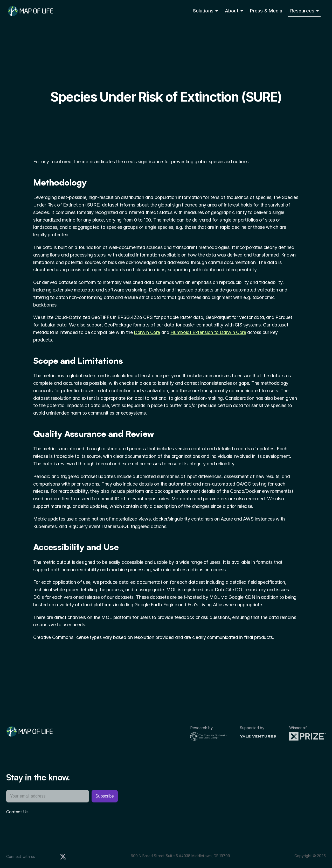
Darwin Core (147, 332)
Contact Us (17, 812)
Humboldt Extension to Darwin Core (208, 332)
